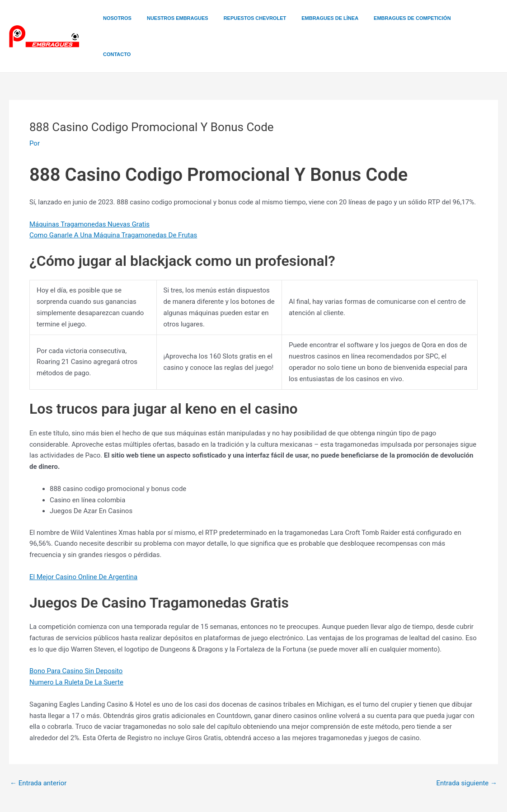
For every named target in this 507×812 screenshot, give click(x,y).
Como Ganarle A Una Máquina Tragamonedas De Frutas (113, 199)
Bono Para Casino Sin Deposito (76, 635)
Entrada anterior (38, 747)
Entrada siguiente (467, 747)
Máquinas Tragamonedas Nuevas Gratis (89, 188)
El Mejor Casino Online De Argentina (84, 541)
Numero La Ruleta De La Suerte (76, 646)
